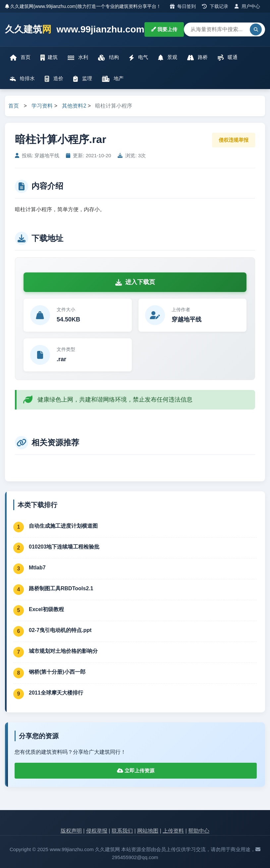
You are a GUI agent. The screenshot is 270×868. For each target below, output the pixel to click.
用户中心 (247, 6)
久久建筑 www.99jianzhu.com (75, 30)
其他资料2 (74, 106)
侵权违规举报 (234, 140)
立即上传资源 (136, 771)
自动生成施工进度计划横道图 (63, 526)
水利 (78, 57)
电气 (138, 57)
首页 (20, 57)
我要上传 (164, 29)
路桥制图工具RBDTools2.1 (61, 588)
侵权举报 (97, 831)
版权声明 (71, 831)
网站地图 (148, 831)
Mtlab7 (37, 568)
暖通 (228, 57)
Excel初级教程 (46, 609)
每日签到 (183, 6)
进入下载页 (135, 282)
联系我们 (122, 831)
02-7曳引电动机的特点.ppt (60, 630)
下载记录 (215, 6)
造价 (54, 79)
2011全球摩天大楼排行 (56, 693)
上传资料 (173, 831)
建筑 (49, 57)
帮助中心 (199, 831)
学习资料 (42, 106)
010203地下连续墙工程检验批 (64, 547)
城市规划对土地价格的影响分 (63, 651)
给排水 (22, 79)
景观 (168, 57)
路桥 (197, 57)
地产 (113, 79)
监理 (82, 79)
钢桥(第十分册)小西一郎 (57, 672)
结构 (108, 57)
